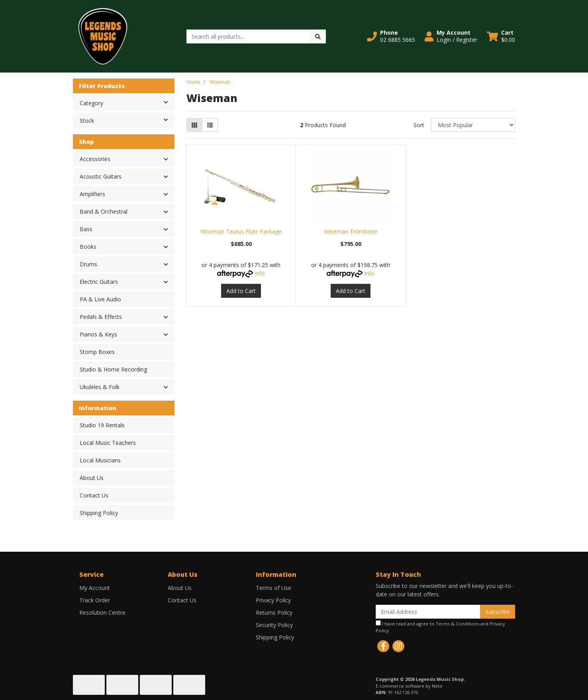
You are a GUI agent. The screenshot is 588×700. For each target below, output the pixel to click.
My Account (95, 588)
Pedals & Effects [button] (101, 317)
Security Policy (274, 625)
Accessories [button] (95, 159)
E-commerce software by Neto (409, 686)
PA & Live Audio (100, 299)
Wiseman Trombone (351, 231)
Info (260, 273)
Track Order (95, 600)
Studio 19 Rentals (102, 425)
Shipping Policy (99, 513)
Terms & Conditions (458, 624)
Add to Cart (241, 291)
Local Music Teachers (108, 443)
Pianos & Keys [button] (98, 334)
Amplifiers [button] (92, 194)
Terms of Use (273, 588)
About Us (92, 478)
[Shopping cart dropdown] (501, 36)
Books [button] (88, 247)
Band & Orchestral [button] (104, 211)
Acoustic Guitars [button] (101, 176)
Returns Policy (274, 612)
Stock (127, 120)
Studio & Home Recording (113, 369)
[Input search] (248, 36)
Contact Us (94, 495)
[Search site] (318, 36)
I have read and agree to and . (440, 627)
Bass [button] (86, 229)
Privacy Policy (273, 600)
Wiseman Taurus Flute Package (241, 231)
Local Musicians (100, 460)
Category (127, 102)
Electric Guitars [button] (99, 282)
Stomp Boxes (97, 352)
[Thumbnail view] (194, 125)
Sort (419, 125)
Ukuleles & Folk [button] (100, 387)
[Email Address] (428, 612)
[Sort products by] (473, 125)
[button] (391, 36)
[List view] (210, 125)
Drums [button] (88, 264)
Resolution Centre (102, 612)
